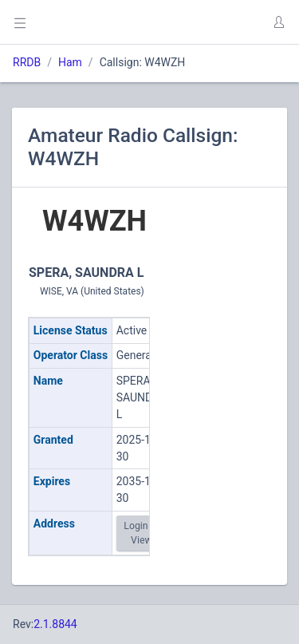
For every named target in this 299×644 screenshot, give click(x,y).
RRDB (27, 62)
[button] (278, 22)
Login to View (141, 533)
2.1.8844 (55, 624)
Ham (70, 62)
